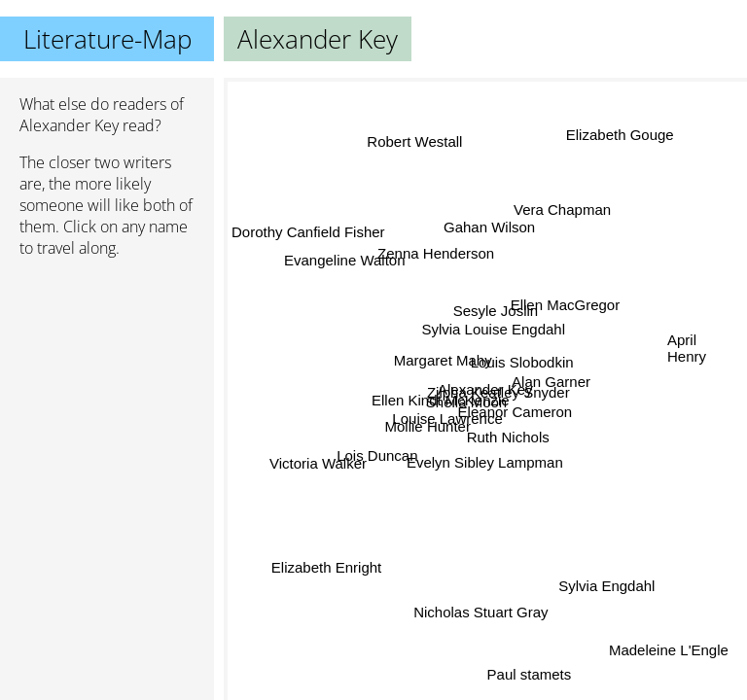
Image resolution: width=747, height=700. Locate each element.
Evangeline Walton (345, 261)
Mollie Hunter (428, 427)
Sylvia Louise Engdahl (493, 328)
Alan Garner (551, 381)
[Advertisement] (107, 376)
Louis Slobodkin (522, 363)
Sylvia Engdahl (607, 585)
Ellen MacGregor (566, 306)
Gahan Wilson (486, 227)
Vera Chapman (565, 212)
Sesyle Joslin (497, 310)
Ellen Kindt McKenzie (441, 400)
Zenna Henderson (435, 254)
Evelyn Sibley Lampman (485, 462)
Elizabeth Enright (325, 565)
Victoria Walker (318, 463)
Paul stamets (529, 675)
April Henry (687, 348)
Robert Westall (414, 141)
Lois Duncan (377, 455)
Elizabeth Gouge (621, 138)
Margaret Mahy (443, 359)
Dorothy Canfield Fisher (308, 237)
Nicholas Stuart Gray (481, 612)
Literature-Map (107, 39)
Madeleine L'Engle (669, 650)
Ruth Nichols (508, 437)
